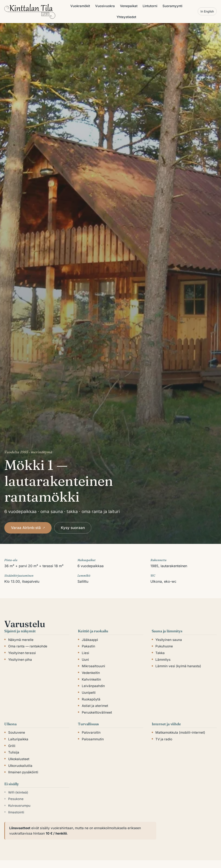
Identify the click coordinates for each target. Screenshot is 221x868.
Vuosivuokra (105, 6)
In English (207, 11)
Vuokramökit (80, 6)
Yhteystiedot (126, 17)
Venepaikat (129, 6)
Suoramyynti (172, 6)
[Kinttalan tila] (30, 11)
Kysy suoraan (73, 528)
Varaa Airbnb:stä (28, 528)
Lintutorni (150, 6)
